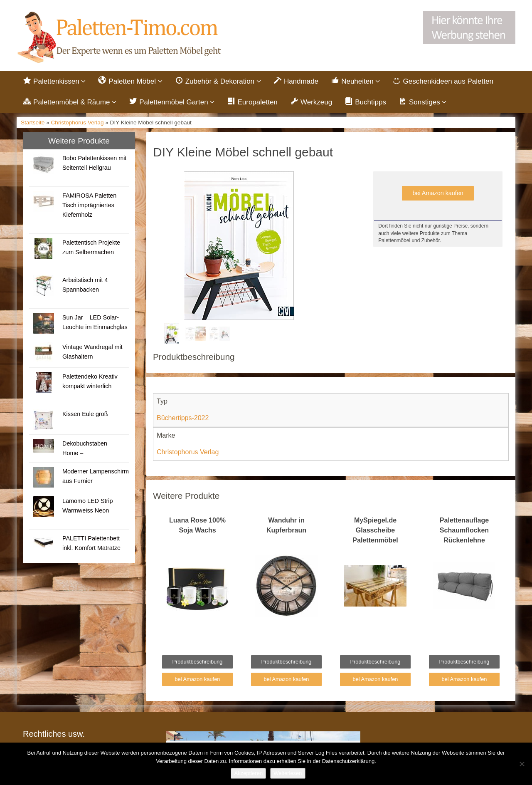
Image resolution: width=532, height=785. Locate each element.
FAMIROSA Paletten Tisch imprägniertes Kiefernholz (89, 205)
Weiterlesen (288, 773)
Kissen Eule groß (85, 414)
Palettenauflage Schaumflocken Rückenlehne (464, 530)
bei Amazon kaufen (438, 193)
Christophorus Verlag (78, 123)
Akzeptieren (248, 773)
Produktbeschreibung (198, 662)
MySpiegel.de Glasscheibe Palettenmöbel (375, 530)
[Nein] (522, 764)
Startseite (33, 123)
